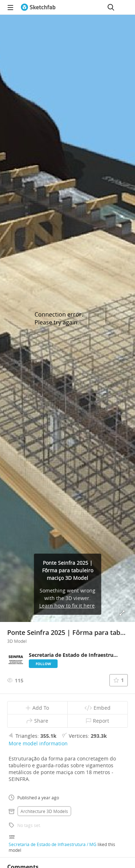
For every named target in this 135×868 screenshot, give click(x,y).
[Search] (111, 7)
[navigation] (10, 7)
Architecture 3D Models (44, 811)
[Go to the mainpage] (38, 7)
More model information (38, 743)
